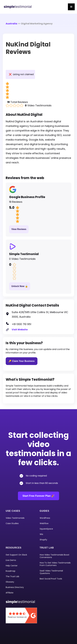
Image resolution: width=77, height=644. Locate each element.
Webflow (44, 523)
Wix (41, 534)
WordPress (45, 518)
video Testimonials (15, 518)
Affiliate (10, 593)
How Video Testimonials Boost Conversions (55, 556)
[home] (18, 7)
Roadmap (11, 571)
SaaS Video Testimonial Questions (51, 572)
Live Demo (11, 560)
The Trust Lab (12, 576)
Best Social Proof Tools (51, 579)
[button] (71, 7)
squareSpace (46, 529)
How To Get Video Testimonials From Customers (55, 564)
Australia (11, 24)
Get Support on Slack (16, 555)
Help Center (12, 566)
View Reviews (19, 229)
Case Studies (12, 523)
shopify (43, 540)
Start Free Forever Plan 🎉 (38, 496)
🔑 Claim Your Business (22, 361)
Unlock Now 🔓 (20, 286)
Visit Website (20, 330)
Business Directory (15, 587)
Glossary (10, 582)
